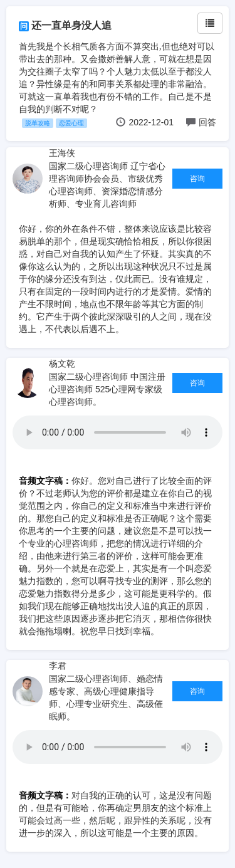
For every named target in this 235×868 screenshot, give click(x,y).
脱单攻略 (38, 123)
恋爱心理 (71, 123)
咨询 (197, 179)
